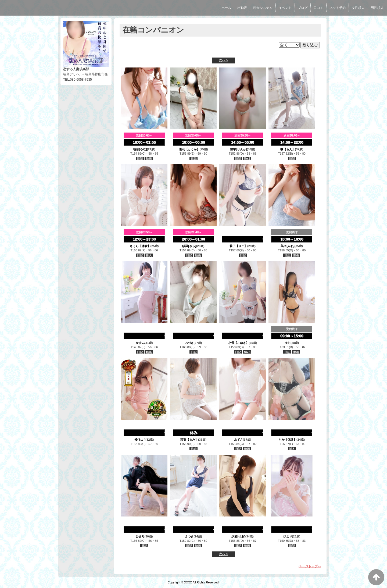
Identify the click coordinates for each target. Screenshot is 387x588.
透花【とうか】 (189, 149)
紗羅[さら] (189, 246)
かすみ (140, 343)
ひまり (140, 536)
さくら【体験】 (140, 246)
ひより (288, 536)
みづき (189, 343)
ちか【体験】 (288, 440)
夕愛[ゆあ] (238, 536)
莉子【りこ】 (238, 246)
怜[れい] (140, 440)
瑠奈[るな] (140, 149)
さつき (189, 536)
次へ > (224, 60)
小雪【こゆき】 (239, 343)
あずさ (239, 440)
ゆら (288, 343)
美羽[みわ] (287, 246)
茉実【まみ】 (189, 440)
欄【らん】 (288, 149)
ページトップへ (310, 566)
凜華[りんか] (238, 149)
